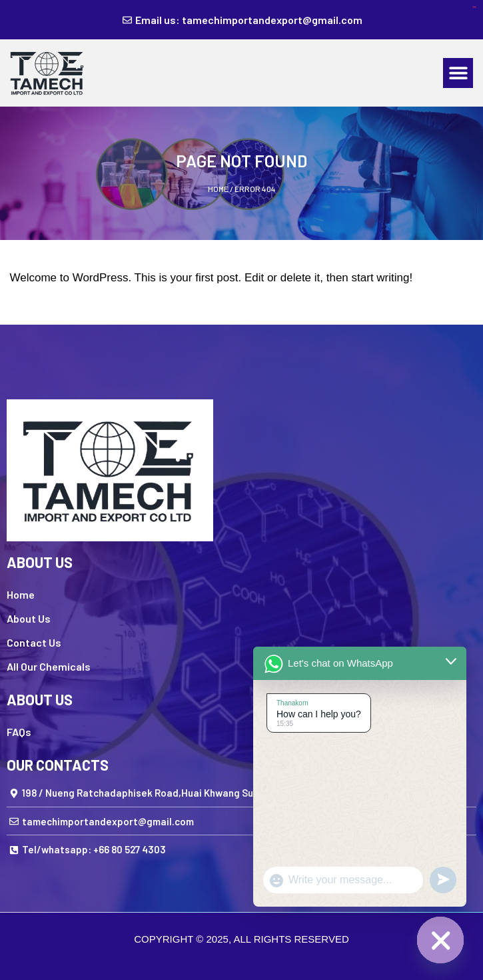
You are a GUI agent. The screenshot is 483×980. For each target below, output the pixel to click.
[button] (458, 73)
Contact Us (34, 642)
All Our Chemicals (49, 666)
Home (218, 189)
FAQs (19, 732)
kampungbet (474, 7)
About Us (29, 618)
